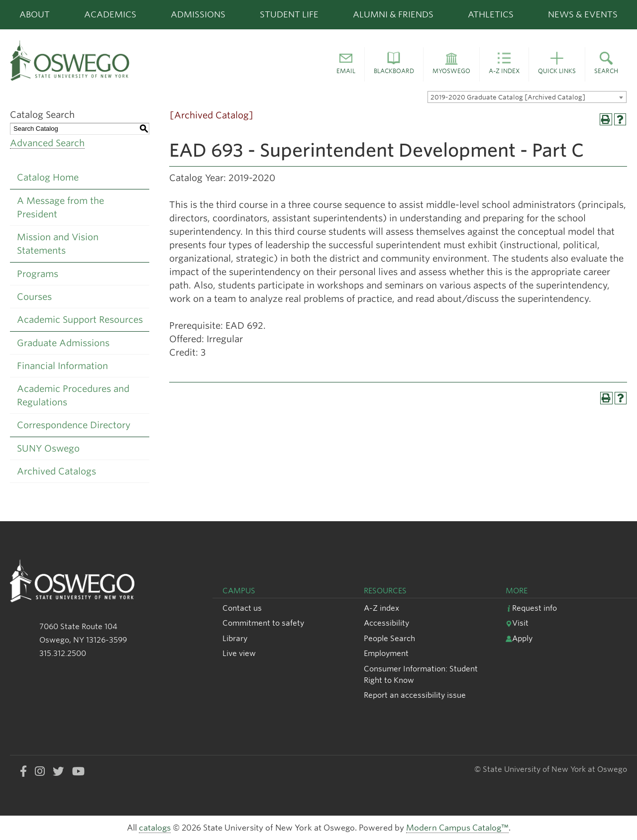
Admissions (198, 14)
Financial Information (62, 366)
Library (235, 638)
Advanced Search (47, 143)
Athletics (491, 14)
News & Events (583, 14)
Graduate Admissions (63, 343)
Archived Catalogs (56, 471)
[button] (346, 65)
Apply (519, 638)
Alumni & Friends (393, 14)
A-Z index (381, 608)
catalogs (155, 828)
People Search (389, 638)
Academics (110, 14)
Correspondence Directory (74, 425)
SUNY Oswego (48, 448)
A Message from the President (60, 207)
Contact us (242, 608)
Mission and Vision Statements (58, 244)
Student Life (289, 14)
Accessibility (386, 623)
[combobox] (527, 97)
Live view (239, 653)
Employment (386, 653)
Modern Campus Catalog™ (457, 828)
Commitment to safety (263, 623)
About (35, 14)
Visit (517, 623)
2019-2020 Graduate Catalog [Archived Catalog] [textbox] (508, 97)
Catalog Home (48, 177)
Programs (38, 274)
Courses (34, 297)
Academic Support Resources (80, 320)
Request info (531, 608)
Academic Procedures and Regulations (73, 395)
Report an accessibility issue (415, 695)
